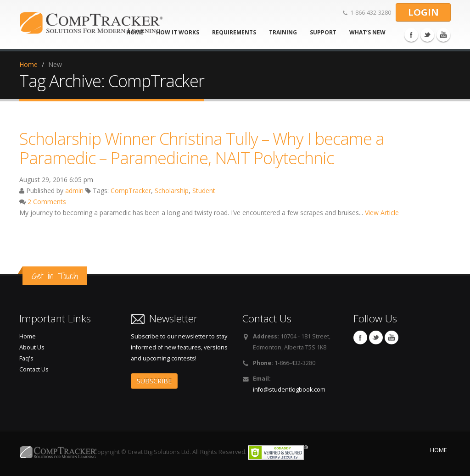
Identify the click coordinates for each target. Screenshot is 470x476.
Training (283, 32)
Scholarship (172, 191)
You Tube (443, 35)
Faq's (26, 358)
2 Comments (47, 202)
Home (28, 64)
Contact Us (34, 369)
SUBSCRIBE (154, 381)
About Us (32, 347)
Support (323, 32)
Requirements (234, 32)
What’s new (367, 32)
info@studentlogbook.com (289, 390)
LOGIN (423, 12)
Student (204, 191)
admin (74, 191)
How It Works (178, 32)
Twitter (427, 35)
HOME (439, 450)
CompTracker (131, 191)
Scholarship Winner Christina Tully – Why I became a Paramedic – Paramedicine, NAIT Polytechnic (202, 148)
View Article (382, 213)
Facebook (411, 35)
